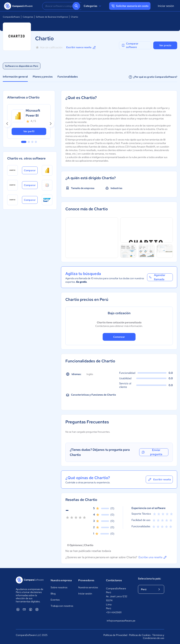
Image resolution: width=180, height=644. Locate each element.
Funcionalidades (68, 77)
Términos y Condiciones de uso (154, 637)
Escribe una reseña (153, 557)
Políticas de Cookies (140, 635)
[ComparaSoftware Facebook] (31, 609)
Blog (53, 594)
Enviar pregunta (152, 452)
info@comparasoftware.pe (119, 621)
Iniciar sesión (166, 6)
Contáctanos (114, 580)
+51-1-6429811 (114, 612)
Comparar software (130, 45)
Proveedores (86, 580)
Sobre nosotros (59, 587)
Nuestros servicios (88, 587)
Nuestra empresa (61, 580)
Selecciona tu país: (150, 579)
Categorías (93, 6)
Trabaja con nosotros (62, 606)
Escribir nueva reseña (81, 47)
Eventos (55, 600)
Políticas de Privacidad (115, 635)
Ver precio (165, 45)
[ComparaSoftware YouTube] (24, 609)
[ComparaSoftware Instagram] (37, 609)
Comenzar (119, 337)
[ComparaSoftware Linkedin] (18, 609)
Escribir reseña (159, 479)
